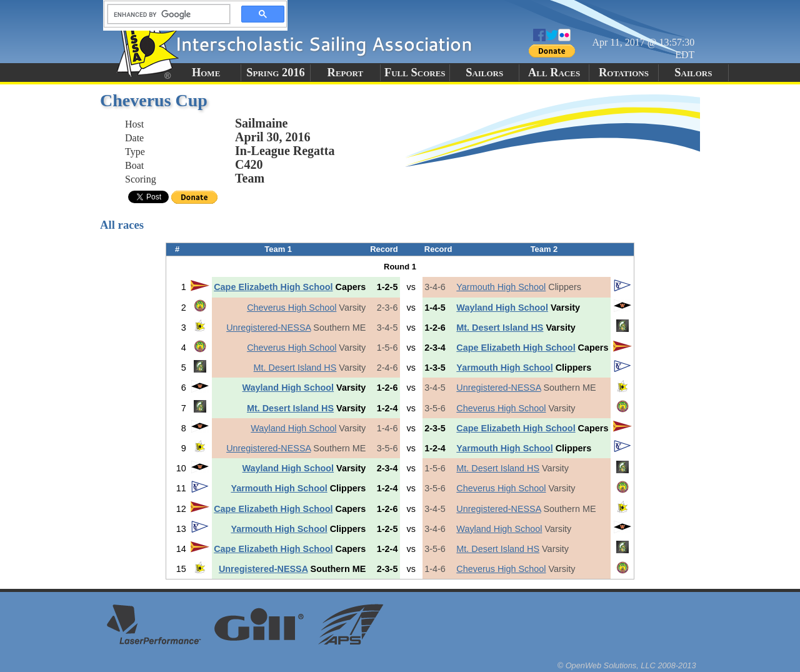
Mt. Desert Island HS (500, 328)
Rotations (624, 73)
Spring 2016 (276, 73)
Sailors (484, 73)
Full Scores (415, 73)
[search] (165, 14)
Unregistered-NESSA (268, 328)
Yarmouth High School (501, 287)
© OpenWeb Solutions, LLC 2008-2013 (627, 665)
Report (346, 73)
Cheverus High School (292, 308)
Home (206, 73)
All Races (554, 73)
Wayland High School (502, 308)
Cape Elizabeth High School (273, 287)
